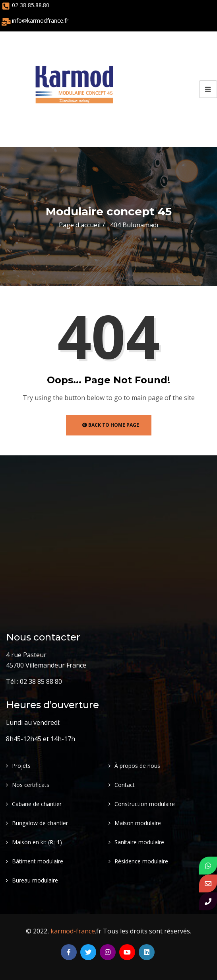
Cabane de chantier (37, 804)
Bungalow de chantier (40, 823)
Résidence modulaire (141, 861)
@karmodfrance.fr (45, 20)
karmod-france (73, 931)
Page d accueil (80, 225)
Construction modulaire (145, 804)
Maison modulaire (138, 823)
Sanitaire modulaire (139, 842)
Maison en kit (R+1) (37, 842)
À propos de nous (137, 766)
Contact (125, 785)
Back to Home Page (111, 425)
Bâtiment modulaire (38, 861)
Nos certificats (31, 785)
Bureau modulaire (35, 880)
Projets (21, 766)
